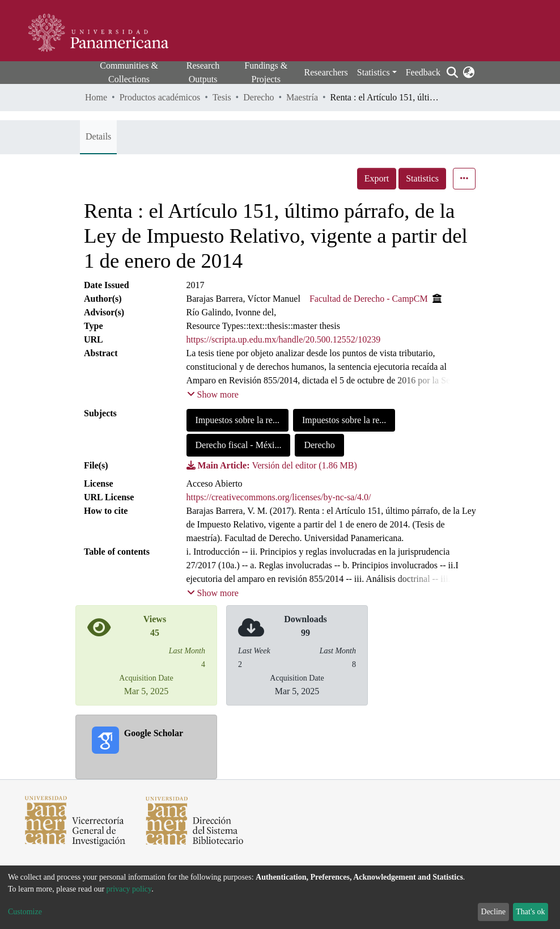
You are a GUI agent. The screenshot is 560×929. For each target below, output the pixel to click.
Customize (25, 912)
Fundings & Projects (266, 72)
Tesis (222, 97)
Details (98, 136)
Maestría (302, 97)
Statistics (422, 178)
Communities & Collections (129, 72)
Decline (494, 912)
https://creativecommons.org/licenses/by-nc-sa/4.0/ (279, 497)
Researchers (326, 72)
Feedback (423, 72)
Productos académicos (160, 97)
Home (96, 97)
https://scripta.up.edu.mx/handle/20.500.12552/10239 (284, 339)
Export (377, 178)
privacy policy (129, 889)
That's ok (530, 912)
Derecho (258, 97)
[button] (468, 73)
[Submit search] (452, 73)
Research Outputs (203, 72)
